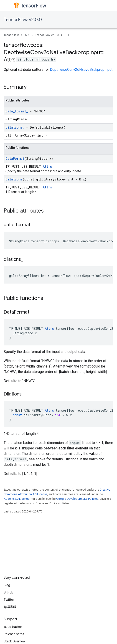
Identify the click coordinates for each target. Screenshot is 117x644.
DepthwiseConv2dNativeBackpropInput (81, 70)
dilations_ (15, 127)
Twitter (9, 600)
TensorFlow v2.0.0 (23, 20)
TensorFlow (11, 35)
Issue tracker (13, 627)
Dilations (14, 179)
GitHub (8, 592)
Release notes (14, 634)
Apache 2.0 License (17, 499)
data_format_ (17, 111)
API (27, 35)
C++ (67, 35)
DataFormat (15, 158)
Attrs (47, 166)
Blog (7, 585)
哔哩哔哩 (10, 607)
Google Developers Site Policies (77, 499)
